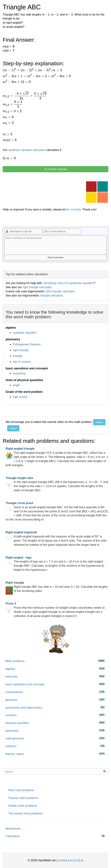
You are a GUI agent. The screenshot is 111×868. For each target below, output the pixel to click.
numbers (55, 715)
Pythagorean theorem (27, 344)
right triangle (21, 350)
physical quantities (55, 723)
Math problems (55, 661)
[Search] (105, 772)
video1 (99, 422)
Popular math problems (23, 798)
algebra (55, 669)
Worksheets (13, 829)
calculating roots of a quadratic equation (68, 283)
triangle (18, 356)
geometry (55, 700)
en (71, 860)
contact (63, 860)
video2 (13, 428)
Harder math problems (23, 806)
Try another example (56, 169)
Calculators (55, 836)
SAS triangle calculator (60, 291)
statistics (55, 746)
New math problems (21, 790)
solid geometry (55, 738)
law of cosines (22, 362)
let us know (74, 209)
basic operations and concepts (55, 684)
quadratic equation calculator (27, 150)
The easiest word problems (26, 813)
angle (16, 385)
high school (20, 397)
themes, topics (55, 754)
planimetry (55, 730)
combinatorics (55, 692)
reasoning (19, 373)
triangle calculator (51, 295)
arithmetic (55, 676)
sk (82, 860)
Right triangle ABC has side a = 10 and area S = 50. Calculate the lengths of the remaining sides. (57, 587)
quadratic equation (25, 333)
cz (77, 860)
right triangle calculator (37, 287)
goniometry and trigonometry (55, 707)
